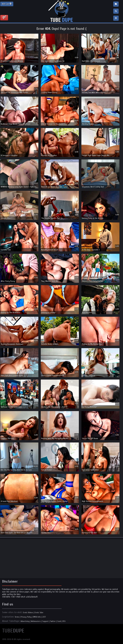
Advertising (25, 621)
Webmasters (36, 621)
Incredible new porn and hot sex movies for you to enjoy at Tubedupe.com (61, 11)
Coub (59, 621)
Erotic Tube (39, 613)
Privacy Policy (26, 617)
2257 (44, 617)
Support (45, 621)
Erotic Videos (28, 613)
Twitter (53, 621)
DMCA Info (37, 617)
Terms (17, 617)
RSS (64, 621)
